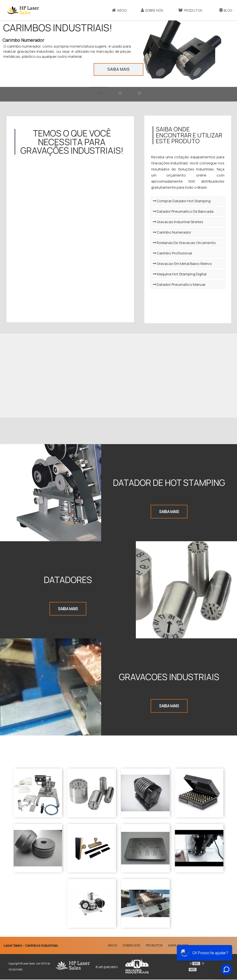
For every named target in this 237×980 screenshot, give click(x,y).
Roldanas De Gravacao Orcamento (182, 244)
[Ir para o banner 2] (119, 94)
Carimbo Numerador (170, 233)
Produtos (190, 10)
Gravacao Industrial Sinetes (176, 223)
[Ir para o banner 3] (138, 94)
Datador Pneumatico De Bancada (181, 213)
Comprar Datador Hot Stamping (179, 202)
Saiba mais (119, 69)
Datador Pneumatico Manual (177, 286)
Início (119, 10)
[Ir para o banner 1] (99, 94)
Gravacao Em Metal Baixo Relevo (180, 265)
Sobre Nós (152, 10)
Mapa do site (178, 946)
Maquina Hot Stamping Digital (177, 275)
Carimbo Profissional (170, 254)
